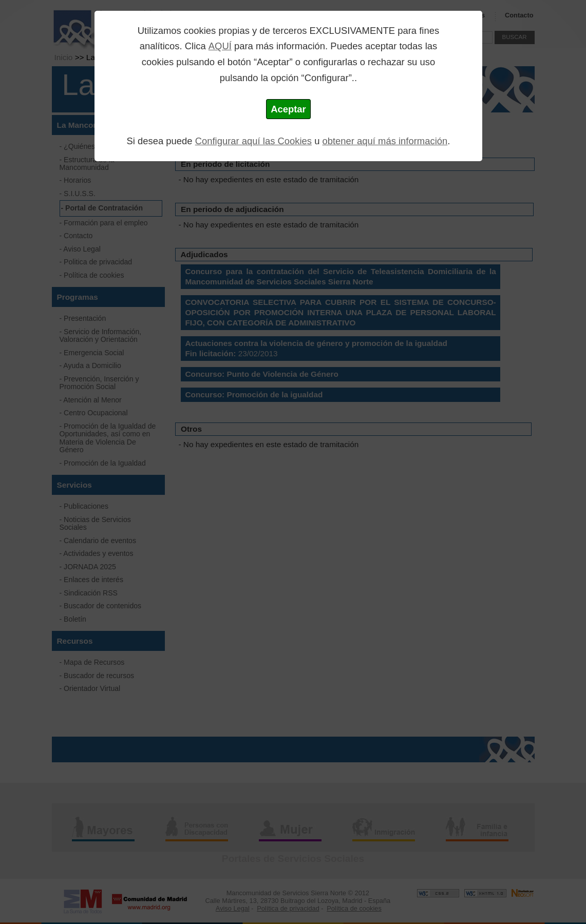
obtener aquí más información (385, 141)
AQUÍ (220, 46)
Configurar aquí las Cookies (253, 141)
